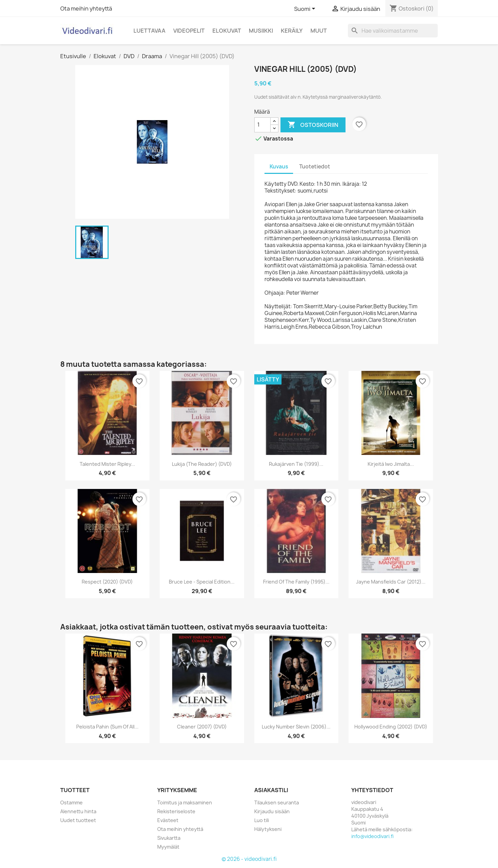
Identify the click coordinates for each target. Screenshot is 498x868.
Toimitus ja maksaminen (185, 803)
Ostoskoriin (313, 125)
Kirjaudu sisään (272, 811)
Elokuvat (227, 31)
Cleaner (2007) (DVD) (202, 727)
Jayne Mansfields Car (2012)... (391, 582)
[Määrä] (262, 125)
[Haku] (393, 31)
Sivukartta (169, 838)
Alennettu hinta (78, 811)
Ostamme (71, 803)
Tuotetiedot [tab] (315, 167)
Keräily (292, 31)
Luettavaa (149, 31)
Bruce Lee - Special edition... (202, 582)
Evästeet (168, 820)
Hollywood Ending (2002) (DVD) (391, 727)
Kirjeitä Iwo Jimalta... (391, 464)
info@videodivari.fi (372, 836)
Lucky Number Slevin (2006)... (296, 727)
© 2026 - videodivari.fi (249, 859)
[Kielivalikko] (306, 9)
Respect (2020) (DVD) (107, 582)
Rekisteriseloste (176, 811)
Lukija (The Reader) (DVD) (202, 464)
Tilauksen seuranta (277, 803)
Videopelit (189, 31)
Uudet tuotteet (78, 820)
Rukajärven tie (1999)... (296, 464)
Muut (319, 31)
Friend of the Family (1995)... (296, 582)
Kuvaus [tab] (279, 167)
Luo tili (262, 820)
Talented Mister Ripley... (107, 464)
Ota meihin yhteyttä (86, 9)
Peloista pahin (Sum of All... (107, 727)
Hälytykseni (268, 829)
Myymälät (168, 847)
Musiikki (261, 31)
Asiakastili (271, 790)
